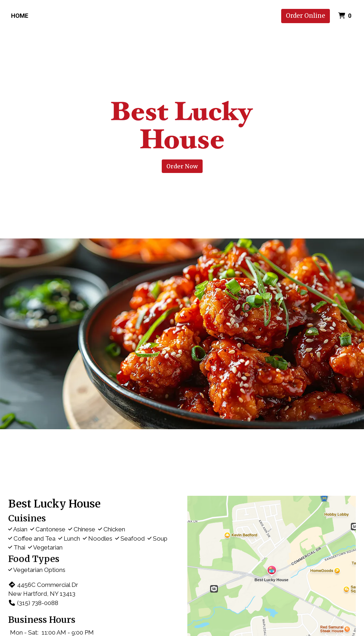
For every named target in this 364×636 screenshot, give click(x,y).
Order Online (306, 16)
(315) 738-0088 (33, 603)
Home (20, 16)
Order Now (182, 166)
